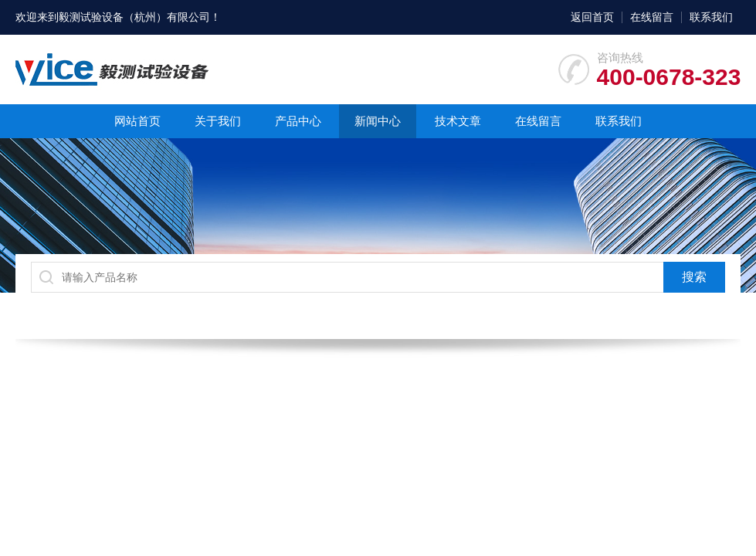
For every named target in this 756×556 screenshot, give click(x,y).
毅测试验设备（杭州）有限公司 (134, 17)
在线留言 (652, 17)
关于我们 (218, 121)
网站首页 (137, 121)
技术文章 (458, 121)
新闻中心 (378, 121)
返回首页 (592, 17)
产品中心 (298, 121)
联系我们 (711, 17)
